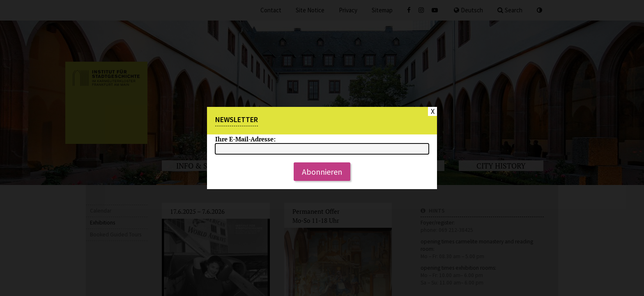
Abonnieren (322, 172)
